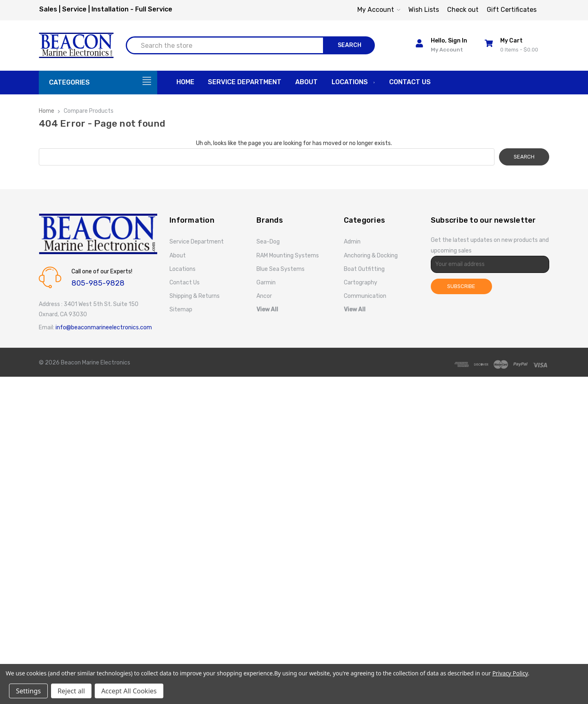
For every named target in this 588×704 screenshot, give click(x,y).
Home (185, 82)
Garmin (266, 283)
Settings (28, 691)
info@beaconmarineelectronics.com (104, 327)
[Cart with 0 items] (514, 45)
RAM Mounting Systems (288, 256)
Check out (463, 10)
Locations (354, 82)
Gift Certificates (512, 10)
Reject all (71, 691)
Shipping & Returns (195, 296)
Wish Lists (424, 10)
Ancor (264, 296)
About (306, 82)
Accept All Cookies (129, 691)
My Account (379, 10)
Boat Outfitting (364, 269)
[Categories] (98, 83)
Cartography (361, 283)
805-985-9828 (98, 283)
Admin (352, 242)
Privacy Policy (510, 673)
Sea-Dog (268, 242)
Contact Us (410, 82)
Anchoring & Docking (371, 256)
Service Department (245, 82)
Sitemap (181, 310)
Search (350, 45)
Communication (365, 296)
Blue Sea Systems (281, 269)
